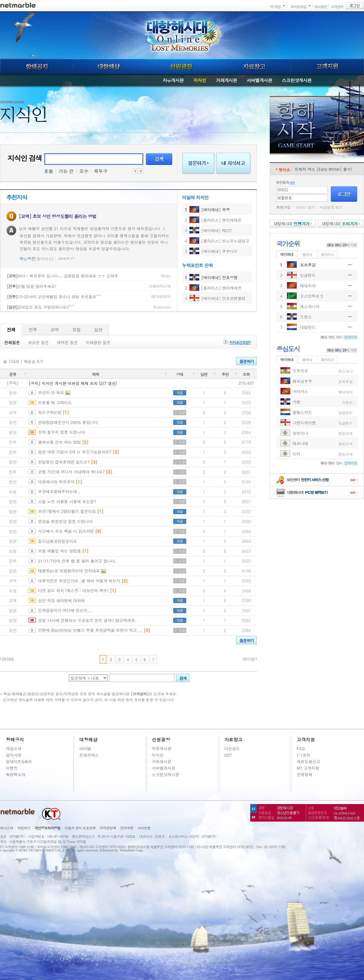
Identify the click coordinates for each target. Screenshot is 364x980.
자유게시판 (173, 80)
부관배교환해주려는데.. (59, 491)
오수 (84, 171)
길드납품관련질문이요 (58, 541)
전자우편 (127, 828)
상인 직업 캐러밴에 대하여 (61, 600)
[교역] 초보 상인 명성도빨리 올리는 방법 (58, 216)
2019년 (8, 659)
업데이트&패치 (19, 761)
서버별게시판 (259, 80)
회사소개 (6, 828)
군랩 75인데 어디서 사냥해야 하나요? (71, 471)
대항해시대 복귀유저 (56, 482)
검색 (159, 159)
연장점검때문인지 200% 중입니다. (69, 422)
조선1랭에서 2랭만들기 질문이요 (67, 511)
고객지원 (328, 67)
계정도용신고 (308, 761)
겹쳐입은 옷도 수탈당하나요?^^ (40, 307)
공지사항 (14, 755)
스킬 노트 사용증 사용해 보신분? (67, 501)
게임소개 (14, 748)
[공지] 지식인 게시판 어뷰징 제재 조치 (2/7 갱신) (73, 383)
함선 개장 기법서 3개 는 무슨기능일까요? (75, 452)
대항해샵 (109, 67)
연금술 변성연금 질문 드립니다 (65, 521)
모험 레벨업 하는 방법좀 (59, 551)
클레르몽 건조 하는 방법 (59, 442)
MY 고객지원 (308, 768)
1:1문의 (304, 755)
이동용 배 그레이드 (55, 402)
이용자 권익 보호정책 (80, 828)
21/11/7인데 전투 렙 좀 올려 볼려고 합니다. (77, 561)
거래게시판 (226, 80)
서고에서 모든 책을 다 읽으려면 (66, 531)
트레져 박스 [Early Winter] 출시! (323, 169)
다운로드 (232, 748)
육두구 (101, 171)
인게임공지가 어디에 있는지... (65, 610)
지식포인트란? (240, 342)
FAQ (301, 748)
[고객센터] (140, 694)
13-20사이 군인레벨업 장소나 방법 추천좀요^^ (54, 297)
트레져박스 (89, 755)
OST (228, 755)
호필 (48, 171)
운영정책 (305, 774)
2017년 (249, 659)
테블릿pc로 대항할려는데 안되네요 (69, 571)
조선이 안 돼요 (51, 392)
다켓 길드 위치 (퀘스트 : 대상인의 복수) (73, 590)
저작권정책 (108, 828)
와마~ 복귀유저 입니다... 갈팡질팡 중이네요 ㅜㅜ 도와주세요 (66, 276)
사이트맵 (144, 828)
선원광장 (181, 67)
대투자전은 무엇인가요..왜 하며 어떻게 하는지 (79, 581)
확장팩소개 (16, 774)
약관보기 (24, 828)
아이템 (85, 748)
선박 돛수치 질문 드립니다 (61, 432)
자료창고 (254, 67)
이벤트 (12, 768)
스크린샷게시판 (297, 80)
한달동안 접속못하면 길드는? (64, 462)
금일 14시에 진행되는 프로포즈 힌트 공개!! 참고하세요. (87, 620)
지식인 (200, 80)
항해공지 (36, 67)
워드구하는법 (50, 412)
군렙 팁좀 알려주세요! (32, 286)
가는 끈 (66, 171)
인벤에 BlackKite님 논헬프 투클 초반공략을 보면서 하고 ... (90, 630)
